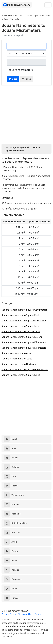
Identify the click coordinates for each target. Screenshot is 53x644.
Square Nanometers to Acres (17, 359)
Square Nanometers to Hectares (19, 364)
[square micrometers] (26, 63)
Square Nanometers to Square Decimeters (24, 321)
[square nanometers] (26, 46)
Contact (39, 614)
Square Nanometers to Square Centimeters (24, 310)
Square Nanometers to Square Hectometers (25, 369)
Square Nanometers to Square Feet (20, 315)
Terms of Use (25, 614)
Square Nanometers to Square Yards (21, 331)
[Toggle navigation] (48, 5)
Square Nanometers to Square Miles (21, 375)
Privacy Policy (9, 614)
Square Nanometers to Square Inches (21, 326)
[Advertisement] (26, 114)
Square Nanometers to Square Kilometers (24, 342)
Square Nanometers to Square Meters (22, 337)
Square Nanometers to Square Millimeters (24, 348)
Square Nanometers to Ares (16, 353)
